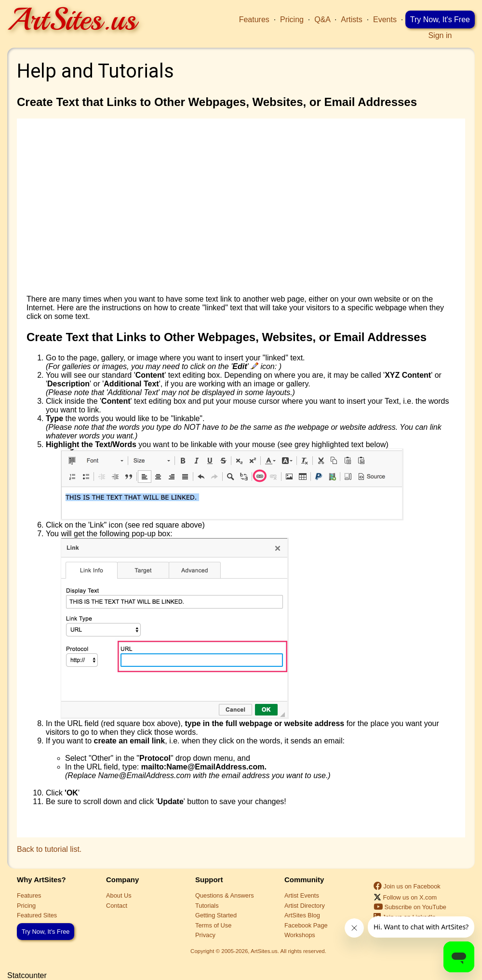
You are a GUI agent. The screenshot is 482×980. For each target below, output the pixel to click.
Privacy (205, 935)
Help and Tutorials (95, 71)
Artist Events (302, 895)
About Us (119, 895)
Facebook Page (306, 925)
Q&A (322, 20)
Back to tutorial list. (49, 849)
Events (385, 20)
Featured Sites (37, 915)
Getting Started (216, 915)
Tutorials (207, 906)
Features (254, 20)
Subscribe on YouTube (410, 907)
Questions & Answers (225, 895)
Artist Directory (305, 906)
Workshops (300, 935)
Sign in (440, 35)
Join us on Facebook (407, 886)
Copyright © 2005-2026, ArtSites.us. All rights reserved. (258, 951)
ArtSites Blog (302, 915)
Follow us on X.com (405, 897)
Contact (117, 906)
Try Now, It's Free (440, 20)
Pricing (292, 20)
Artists (351, 20)
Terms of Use (213, 925)
